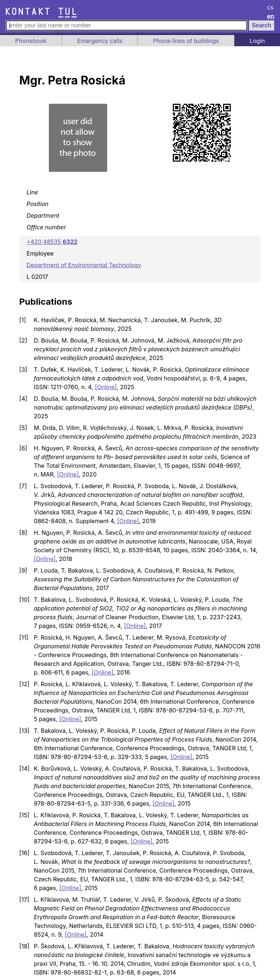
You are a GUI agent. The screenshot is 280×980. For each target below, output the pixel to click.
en (271, 16)
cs (271, 7)
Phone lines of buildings (186, 41)
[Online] (106, 387)
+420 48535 (52, 242)
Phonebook (31, 41)
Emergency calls (100, 41)
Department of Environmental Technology (84, 265)
